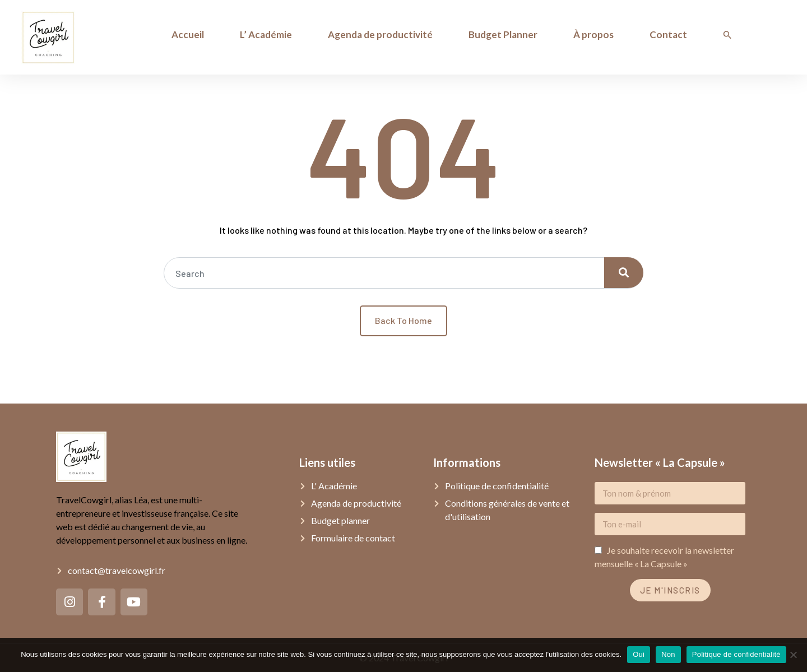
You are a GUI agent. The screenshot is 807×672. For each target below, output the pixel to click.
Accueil (188, 34)
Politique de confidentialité (736, 654)
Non (668, 654)
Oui (639, 654)
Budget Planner (503, 34)
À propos (593, 34)
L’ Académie (266, 34)
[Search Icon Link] (727, 35)
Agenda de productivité (380, 34)
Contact (668, 34)
